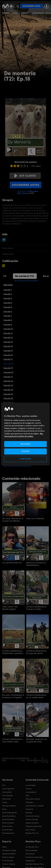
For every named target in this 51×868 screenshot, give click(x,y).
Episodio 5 (8, 307)
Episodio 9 (8, 324)
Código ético (30, 861)
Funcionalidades (32, 850)
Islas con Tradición (35, 519)
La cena (28, 789)
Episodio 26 (8, 398)
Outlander (29, 802)
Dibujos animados (32, 823)
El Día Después (8, 861)
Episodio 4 (8, 303)
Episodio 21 (8, 377)
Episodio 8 (8, 320)
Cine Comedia (7, 796)
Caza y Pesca (30, 830)
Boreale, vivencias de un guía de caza (37, 740)
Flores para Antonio (33, 799)
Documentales (7, 830)
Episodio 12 (8, 337)
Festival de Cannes (32, 816)
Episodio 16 (8, 355)
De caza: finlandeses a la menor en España (13, 696)
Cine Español (7, 792)
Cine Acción (7, 799)
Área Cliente (30, 854)
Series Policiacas (8, 819)
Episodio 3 (8, 298)
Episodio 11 (8, 333)
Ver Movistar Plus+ (32, 847)
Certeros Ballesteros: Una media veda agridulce (13, 740)
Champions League (9, 850)
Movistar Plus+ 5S (32, 833)
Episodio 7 (8, 316)
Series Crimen (7, 826)
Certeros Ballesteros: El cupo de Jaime (37, 652)
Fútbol (25, 13)
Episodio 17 (8, 359)
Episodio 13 (8, 342)
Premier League (8, 857)
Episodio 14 (8, 346)
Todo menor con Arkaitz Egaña (10, 608)
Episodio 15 (8, 351)
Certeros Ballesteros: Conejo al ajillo (37, 608)
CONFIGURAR (26, 459)
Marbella (29, 813)
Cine (15, 13)
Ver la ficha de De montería (26, 280)
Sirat (27, 796)
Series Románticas (9, 816)
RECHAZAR (25, 444)
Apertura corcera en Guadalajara (36, 564)
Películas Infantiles (9, 806)
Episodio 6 (8, 311)
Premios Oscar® (32, 819)
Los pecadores (31, 792)
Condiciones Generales (34, 857)
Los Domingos (31, 785)
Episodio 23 (8, 385)
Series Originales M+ (10, 813)
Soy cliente (25, 176)
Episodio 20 (8, 372)
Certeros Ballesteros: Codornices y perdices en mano (13, 652)
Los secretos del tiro (12, 563)
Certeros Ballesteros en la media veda (36, 696)
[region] (25, 434)
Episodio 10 (8, 329)
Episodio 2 (8, 294)
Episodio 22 (8, 381)
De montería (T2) (25, 276)
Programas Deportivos (34, 826)
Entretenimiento (8, 833)
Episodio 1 (8, 290)
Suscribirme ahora (32, 6)
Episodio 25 (8, 394)
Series (5, 13)
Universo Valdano (9, 864)
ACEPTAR (26, 451)
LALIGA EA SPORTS (9, 854)
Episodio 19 (8, 368)
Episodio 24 (8, 390)
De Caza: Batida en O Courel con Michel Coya (13, 520)
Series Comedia (8, 823)
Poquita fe (29, 809)
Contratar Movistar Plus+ (35, 864)
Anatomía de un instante (35, 806)
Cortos (5, 802)
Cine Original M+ (8, 789)
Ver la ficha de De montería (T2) (17, 466)
